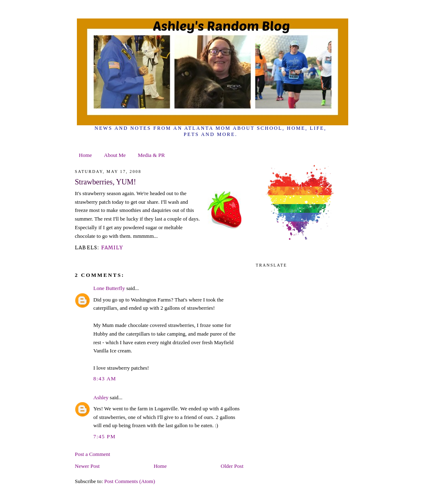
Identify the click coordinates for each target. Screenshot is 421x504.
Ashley (101, 397)
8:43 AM (105, 379)
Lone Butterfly (109, 288)
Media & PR (151, 155)
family (112, 247)
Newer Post (87, 466)
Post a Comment (93, 454)
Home (86, 155)
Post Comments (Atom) (130, 481)
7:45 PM (104, 436)
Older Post (232, 466)
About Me (115, 155)
